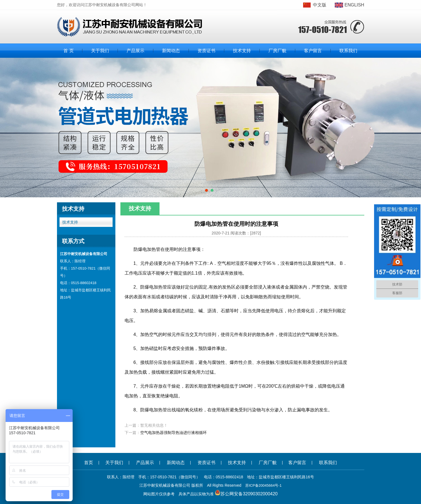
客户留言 (313, 51)
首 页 (68, 51)
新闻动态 (171, 51)
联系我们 (348, 51)
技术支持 (242, 51)
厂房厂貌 (277, 51)
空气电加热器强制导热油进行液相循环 (173, 433)
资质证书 (206, 51)
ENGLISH (354, 5)
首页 (89, 463)
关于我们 (100, 51)
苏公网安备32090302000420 (249, 494)
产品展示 (135, 51)
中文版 (320, 5)
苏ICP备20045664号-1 (263, 485)
